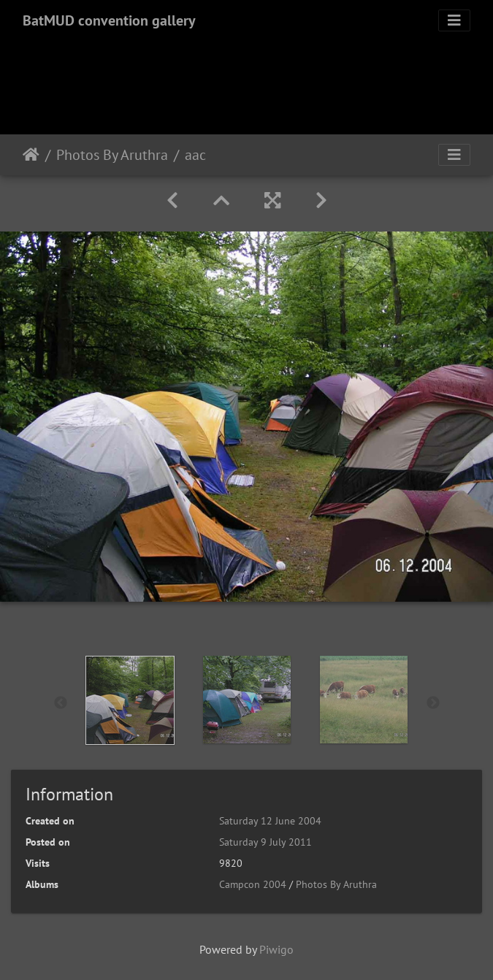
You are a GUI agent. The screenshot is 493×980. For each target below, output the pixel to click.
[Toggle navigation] (454, 20)
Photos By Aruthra (112, 155)
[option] (130, 700)
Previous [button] (61, 703)
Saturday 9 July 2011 (265, 842)
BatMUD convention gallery (109, 20)
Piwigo (276, 949)
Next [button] (433, 703)
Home (31, 155)
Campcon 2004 (253, 884)
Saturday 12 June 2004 (270, 821)
